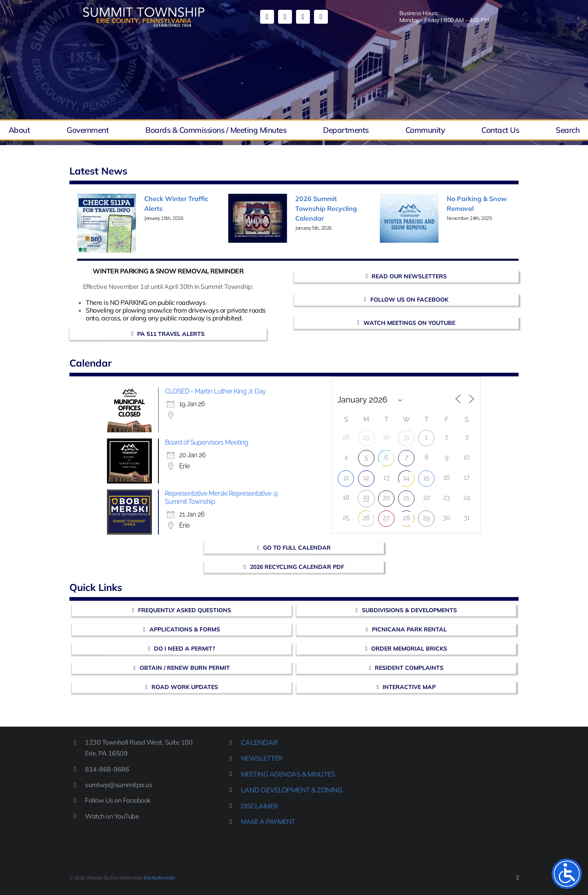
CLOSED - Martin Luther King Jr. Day (215, 391)
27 (386, 518)
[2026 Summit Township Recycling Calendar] (258, 218)
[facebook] (267, 17)
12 (366, 478)
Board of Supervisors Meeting (207, 442)
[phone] (321, 17)
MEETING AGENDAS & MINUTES (288, 774)
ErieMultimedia (159, 878)
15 (427, 478)
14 (406, 478)
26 (366, 518)
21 (406, 498)
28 (406, 518)
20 (386, 498)
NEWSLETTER (262, 758)
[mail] (303, 17)
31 (406, 437)
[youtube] (285, 17)
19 (366, 497)
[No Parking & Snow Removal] (409, 218)
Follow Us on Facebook (118, 800)
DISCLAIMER (259, 806)
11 (346, 478)
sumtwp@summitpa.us (118, 785)
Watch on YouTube (112, 816)
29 (366, 437)
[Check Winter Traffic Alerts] (107, 223)
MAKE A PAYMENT (268, 821)
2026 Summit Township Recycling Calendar (326, 208)
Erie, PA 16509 (106, 753)
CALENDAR (259, 742)
